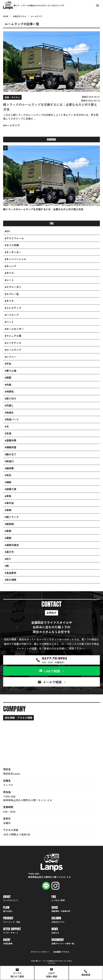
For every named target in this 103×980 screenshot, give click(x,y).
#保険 (8, 378)
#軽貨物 (9, 524)
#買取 (8, 496)
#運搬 (8, 538)
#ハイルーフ (12, 315)
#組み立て (10, 454)
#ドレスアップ (13, 308)
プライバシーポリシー (40, 952)
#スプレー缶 (12, 294)
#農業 (8, 531)
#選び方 (9, 552)
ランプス (51, 963)
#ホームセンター (14, 329)
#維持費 (9, 468)
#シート (9, 280)
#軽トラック (12, 517)
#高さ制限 (10, 580)
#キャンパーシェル (15, 259)
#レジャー (10, 357)
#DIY (7, 231)
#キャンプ (10, 266)
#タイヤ (9, 301)
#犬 (7, 426)
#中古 (8, 364)
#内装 (8, 385)
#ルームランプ (13, 350)
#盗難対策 (10, 440)
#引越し (9, 405)
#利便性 (9, 392)
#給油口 (9, 461)
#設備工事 (10, 489)
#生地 (8, 433)
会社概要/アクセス (61, 952)
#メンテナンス (13, 343)
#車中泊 (9, 503)
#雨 (7, 566)
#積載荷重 (10, 447)
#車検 (8, 510)
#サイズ (9, 273)
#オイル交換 (12, 245)
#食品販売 (10, 573)
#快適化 (9, 412)
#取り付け (10, 399)
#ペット (9, 322)
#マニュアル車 (13, 336)
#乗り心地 (10, 371)
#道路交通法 (12, 545)
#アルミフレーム (14, 238)
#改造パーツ (12, 419)
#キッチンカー (13, 252)
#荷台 (8, 475)
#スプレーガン (13, 287)
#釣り (8, 559)
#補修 (8, 482)
